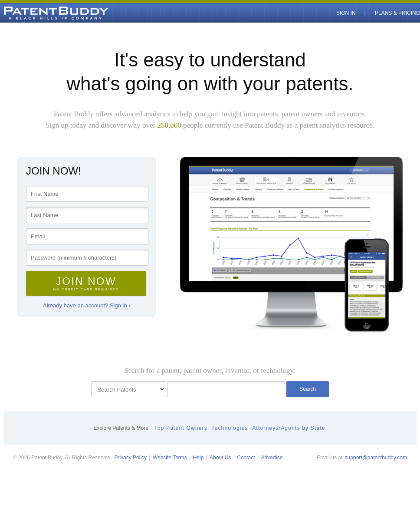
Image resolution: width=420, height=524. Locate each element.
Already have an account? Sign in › (87, 305)
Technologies (230, 428)
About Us (220, 458)
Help (199, 458)
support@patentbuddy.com (376, 458)
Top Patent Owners (181, 428)
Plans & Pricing (397, 13)
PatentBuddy (36, 13)
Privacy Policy (130, 458)
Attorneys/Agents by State (289, 428)
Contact (246, 458)
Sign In (346, 13)
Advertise (272, 458)
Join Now (86, 283)
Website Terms (170, 458)
